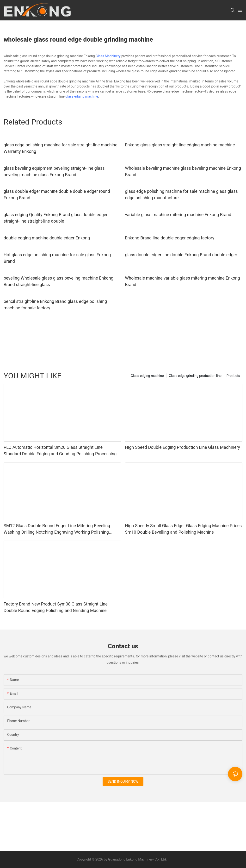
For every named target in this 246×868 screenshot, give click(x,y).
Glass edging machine (147, 376)
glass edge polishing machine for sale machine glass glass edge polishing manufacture (181, 194)
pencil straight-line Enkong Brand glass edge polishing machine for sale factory (55, 305)
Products (233, 376)
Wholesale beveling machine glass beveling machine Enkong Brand (183, 171)
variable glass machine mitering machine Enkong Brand (178, 215)
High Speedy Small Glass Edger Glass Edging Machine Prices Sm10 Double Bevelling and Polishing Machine (183, 529)
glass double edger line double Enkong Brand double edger (181, 255)
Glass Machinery (108, 56)
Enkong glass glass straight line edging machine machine (180, 145)
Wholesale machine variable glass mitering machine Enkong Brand (182, 281)
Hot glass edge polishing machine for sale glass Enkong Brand (57, 258)
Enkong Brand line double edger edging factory (170, 238)
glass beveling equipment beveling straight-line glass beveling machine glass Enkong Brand (54, 171)
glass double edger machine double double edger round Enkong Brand (57, 194)
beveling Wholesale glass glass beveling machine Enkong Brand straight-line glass (58, 281)
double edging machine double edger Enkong (47, 238)
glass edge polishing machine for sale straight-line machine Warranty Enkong (61, 148)
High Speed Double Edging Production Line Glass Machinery (182, 447)
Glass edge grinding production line (195, 376)
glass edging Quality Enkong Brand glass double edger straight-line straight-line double (56, 218)
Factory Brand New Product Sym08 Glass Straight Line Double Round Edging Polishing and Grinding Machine (56, 607)
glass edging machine (82, 96)
